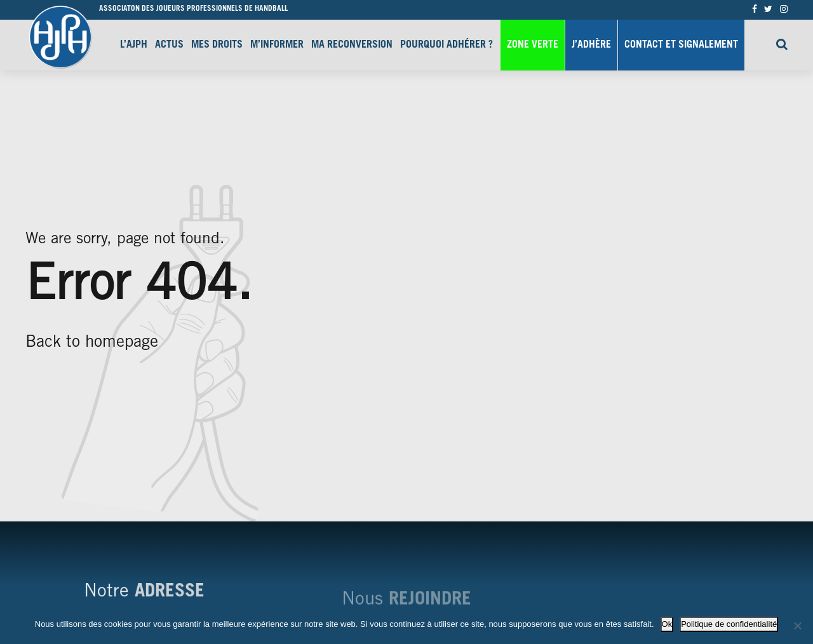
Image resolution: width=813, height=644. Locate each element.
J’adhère (591, 45)
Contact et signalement (681, 45)
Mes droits (217, 45)
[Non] (797, 626)
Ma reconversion (352, 45)
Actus (169, 45)
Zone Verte (533, 45)
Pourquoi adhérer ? (447, 45)
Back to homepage (92, 343)
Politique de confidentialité (729, 624)
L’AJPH (134, 45)
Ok (667, 624)
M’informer (277, 45)
